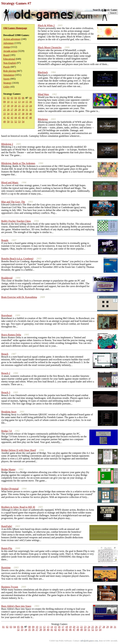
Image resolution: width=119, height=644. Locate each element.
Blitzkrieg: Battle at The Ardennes (18, 163)
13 (19, 102)
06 (23, 98)
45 (19, 118)
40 (31, 114)
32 (31, 110)
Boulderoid (7, 278)
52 (16, 122)
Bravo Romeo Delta (11, 335)
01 (4, 98)
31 (27, 110)
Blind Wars (43, 94)
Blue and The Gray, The (13, 202)
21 (19, 106)
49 (4, 122)
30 (23, 110)
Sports (6, 79)
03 (12, 98)
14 (23, 102)
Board (6, 55)
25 (4, 110)
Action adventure (12, 39)
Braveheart (7, 315)
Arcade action (10, 51)
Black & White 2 (46, 25)
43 (12, 118)
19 (12, 106)
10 (8, 102)
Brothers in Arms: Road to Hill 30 (18, 507)
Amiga (7, 47)
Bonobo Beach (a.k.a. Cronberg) (17, 259)
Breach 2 (6, 373)
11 (12, 102)
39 (27, 114)
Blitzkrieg (43, 119)
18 (8, 106)
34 (8, 114)
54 (23, 122)
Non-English (10, 63)
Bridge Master (8, 469)
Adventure (9, 43)
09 (4, 102)
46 (23, 118)
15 (27, 102)
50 (8, 122)
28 (16, 110)
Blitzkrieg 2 (7, 144)
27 (12, 110)
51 (12, 122)
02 (8, 98)
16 (30, 102)
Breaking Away (9, 412)
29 (19, 110)
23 (27, 106)
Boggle (5, 240)
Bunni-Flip (7, 548)
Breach (5, 354)
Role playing (10, 71)
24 (31, 106)
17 (4, 106)
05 (19, 98)
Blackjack (43, 72)
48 (31, 118)
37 (19, 114)
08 (31, 98)
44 (16, 118)
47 (27, 118)
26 (8, 110)
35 (12, 114)
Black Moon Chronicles (50, 47)
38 (23, 114)
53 (19, 122)
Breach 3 (6, 392)
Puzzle (7, 67)
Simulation (9, 75)
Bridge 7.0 (7, 431)
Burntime (6, 568)
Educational (9, 59)
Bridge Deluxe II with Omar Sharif (19, 450)
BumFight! (7, 526)
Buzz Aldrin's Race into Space (16, 606)
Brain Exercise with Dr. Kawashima (19, 297)
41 (4, 118)
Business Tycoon (10, 587)
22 (23, 106)
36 (16, 114)
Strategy (7, 83)
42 (8, 118)
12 (15, 102)
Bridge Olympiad (10, 489)
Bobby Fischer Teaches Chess (16, 221)
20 (16, 106)
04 (16, 98)
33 (4, 114)
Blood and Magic (10, 183)
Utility (7, 87)
